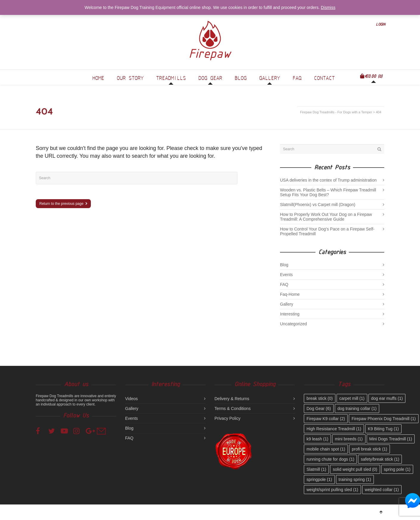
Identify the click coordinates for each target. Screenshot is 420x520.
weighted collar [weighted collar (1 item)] (382, 490)
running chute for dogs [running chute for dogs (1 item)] (330, 459)
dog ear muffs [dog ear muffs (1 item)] (387, 398)
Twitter (54, 431)
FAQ (284, 284)
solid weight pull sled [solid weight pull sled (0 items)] (355, 469)
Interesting (290, 314)
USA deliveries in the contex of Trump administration (328, 180)
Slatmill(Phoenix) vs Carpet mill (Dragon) (318, 205)
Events (286, 275)
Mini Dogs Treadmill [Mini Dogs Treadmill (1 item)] (391, 439)
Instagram (79, 431)
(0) (371, 76)
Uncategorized (293, 324)
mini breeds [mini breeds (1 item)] (349, 439)
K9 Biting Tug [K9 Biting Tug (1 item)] (383, 429)
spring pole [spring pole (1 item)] (397, 469)
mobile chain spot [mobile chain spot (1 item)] (326, 449)
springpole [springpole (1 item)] (319, 479)
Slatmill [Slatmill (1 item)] (316, 469)
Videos (132, 399)
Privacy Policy (227, 418)
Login (381, 24)
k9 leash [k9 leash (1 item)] (317, 439)
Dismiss (328, 7)
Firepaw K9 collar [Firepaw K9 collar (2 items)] (326, 419)
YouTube (66, 431)
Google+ (91, 431)
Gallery (287, 304)
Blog (284, 265)
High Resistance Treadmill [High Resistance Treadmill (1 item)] (334, 429)
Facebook (41, 431)
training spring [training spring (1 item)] (355, 479)
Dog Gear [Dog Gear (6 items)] (319, 408)
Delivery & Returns (232, 399)
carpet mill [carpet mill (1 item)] (352, 398)
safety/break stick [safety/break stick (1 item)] (380, 459)
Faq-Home (290, 294)
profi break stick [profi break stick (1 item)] (370, 449)
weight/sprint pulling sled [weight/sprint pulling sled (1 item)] (332, 490)
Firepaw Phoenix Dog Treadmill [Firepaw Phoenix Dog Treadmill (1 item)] (384, 419)
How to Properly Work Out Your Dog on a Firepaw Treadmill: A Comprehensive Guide (326, 217)
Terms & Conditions (232, 408)
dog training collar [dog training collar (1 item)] (357, 408)
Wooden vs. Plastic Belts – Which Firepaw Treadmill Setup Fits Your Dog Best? (328, 192)
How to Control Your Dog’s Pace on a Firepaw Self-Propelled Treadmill (327, 231)
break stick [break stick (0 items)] (320, 398)
